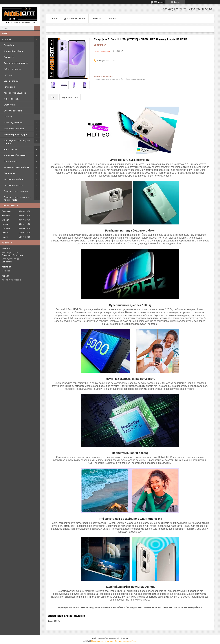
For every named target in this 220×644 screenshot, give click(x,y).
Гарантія (96, 19)
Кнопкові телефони (13, 51)
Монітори (8, 117)
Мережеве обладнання (15, 155)
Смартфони (9, 45)
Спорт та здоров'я (13, 111)
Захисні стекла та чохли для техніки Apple (17, 198)
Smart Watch (10, 105)
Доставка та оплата (75, 19)
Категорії (6, 39)
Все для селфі (10, 161)
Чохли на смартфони (14, 179)
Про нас (112, 19)
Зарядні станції (11, 81)
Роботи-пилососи (12, 69)
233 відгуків (159, 2)
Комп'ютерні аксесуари (15, 135)
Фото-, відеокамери (14, 123)
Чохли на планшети (13, 185)
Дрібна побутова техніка (16, 63)
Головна (53, 19)
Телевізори (9, 87)
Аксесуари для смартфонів (17, 167)
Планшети (9, 57)
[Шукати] (37, 28)
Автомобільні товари (14, 129)
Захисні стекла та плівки (16, 191)
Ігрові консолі (10, 149)
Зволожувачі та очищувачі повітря (17, 142)
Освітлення (9, 173)
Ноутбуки (8, 75)
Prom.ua (124, 638)
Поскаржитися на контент (102, 641)
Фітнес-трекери (12, 99)
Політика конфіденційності (126, 641)
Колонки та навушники (15, 93)
